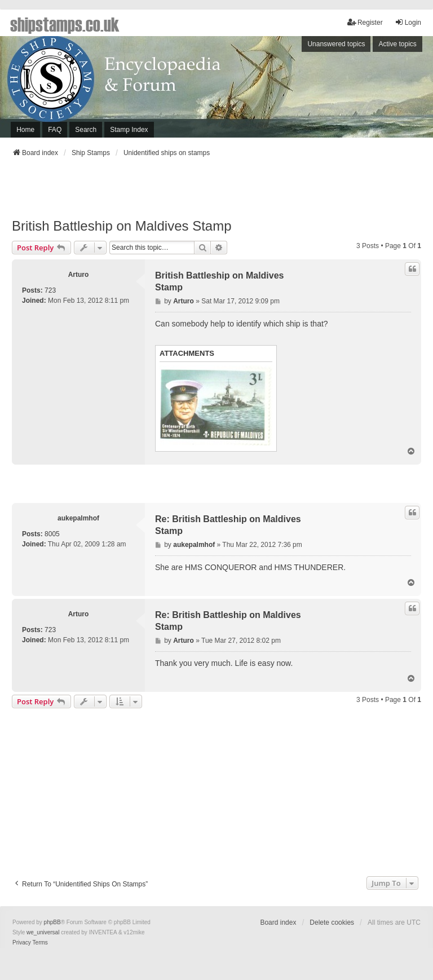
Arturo (79, 275)
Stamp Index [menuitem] (129, 130)
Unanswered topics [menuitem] (336, 44)
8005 (52, 534)
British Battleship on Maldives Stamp (122, 226)
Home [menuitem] (25, 130)
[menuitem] (22, 943)
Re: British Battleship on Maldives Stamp (228, 525)
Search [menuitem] (86, 130)
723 (50, 290)
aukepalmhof (78, 518)
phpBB (52, 922)
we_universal (43, 932)
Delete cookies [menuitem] (332, 922)
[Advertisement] (216, 191)
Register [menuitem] (365, 22)
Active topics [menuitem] (397, 44)
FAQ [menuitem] (55, 130)
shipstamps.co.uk (65, 24)
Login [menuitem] (408, 22)
